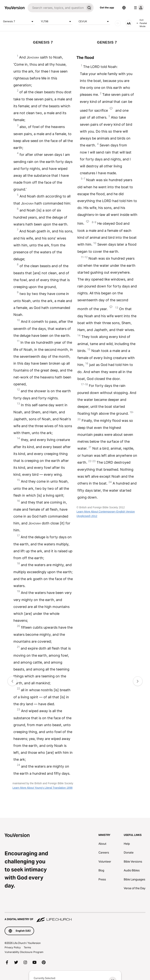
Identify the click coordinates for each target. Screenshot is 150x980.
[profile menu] (138, 8)
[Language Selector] (124, 8)
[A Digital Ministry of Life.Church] (75, 917)
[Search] (56, 8)
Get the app (107, 7)
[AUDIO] (118, 23)
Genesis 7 (19, 21)
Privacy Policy (13, 947)
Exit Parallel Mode (142, 23)
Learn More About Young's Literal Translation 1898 (42, 788)
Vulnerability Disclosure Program (24, 952)
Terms (27, 947)
